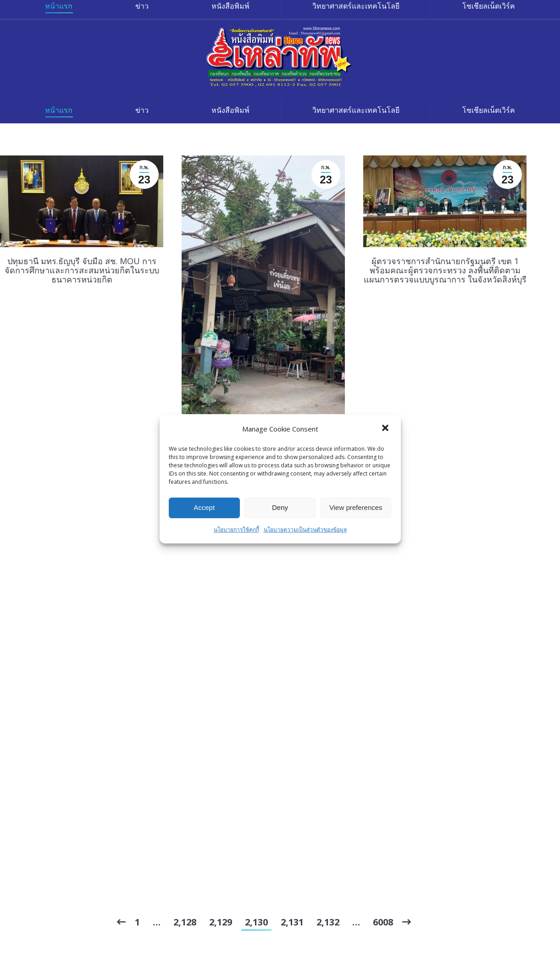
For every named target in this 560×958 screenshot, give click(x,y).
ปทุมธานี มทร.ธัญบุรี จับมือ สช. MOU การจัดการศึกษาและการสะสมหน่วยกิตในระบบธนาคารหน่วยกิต (82, 270)
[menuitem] (59, 110)
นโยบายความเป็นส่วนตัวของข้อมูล (305, 529)
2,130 (256, 922)
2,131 (292, 922)
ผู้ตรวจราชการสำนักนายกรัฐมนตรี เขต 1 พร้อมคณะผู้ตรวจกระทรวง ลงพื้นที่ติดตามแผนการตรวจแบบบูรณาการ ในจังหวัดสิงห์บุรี (445, 270)
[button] (386, 429)
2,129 (221, 922)
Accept (204, 507)
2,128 (185, 922)
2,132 (328, 922)
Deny (280, 507)
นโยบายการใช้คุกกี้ (236, 529)
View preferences (356, 507)
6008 (383, 922)
